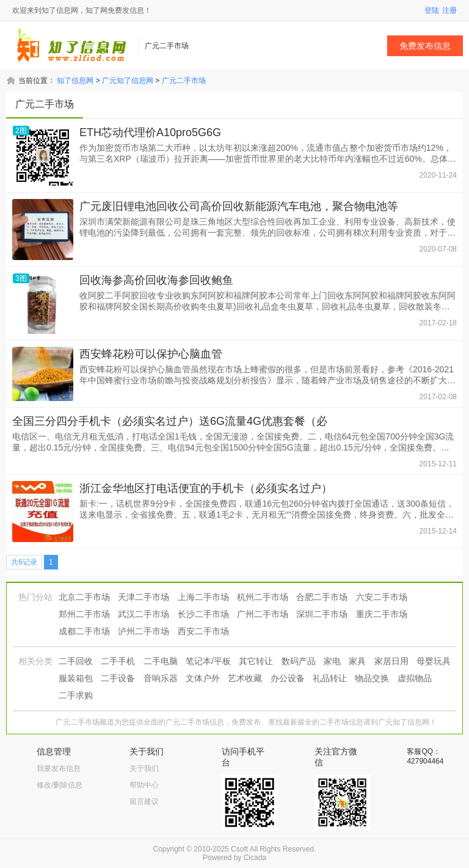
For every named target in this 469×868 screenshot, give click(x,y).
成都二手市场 (84, 631)
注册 (449, 10)
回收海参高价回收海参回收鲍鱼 (156, 280)
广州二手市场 (263, 614)
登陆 (432, 10)
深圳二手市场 (322, 614)
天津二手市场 (144, 597)
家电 (332, 661)
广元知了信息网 (128, 81)
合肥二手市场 (322, 597)
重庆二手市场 (382, 614)
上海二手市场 (203, 597)
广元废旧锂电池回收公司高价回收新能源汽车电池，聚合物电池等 (239, 206)
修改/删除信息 (60, 785)
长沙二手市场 (203, 614)
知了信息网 (75, 81)
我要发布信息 (59, 769)
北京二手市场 (84, 597)
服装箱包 (76, 678)
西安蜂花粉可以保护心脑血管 (151, 354)
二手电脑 (161, 661)
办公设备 (288, 678)
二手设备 (118, 678)
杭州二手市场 (263, 597)
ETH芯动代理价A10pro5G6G (150, 132)
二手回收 (76, 661)
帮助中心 (144, 785)
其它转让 (256, 661)
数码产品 (299, 661)
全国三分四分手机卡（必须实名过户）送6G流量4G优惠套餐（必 (170, 421)
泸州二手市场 (144, 631)
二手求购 (76, 695)
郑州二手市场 (84, 614)
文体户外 (203, 678)
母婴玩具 (434, 661)
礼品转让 (330, 678)
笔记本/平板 (208, 661)
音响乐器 (161, 678)
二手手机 (118, 661)
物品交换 (372, 678)
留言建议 (144, 801)
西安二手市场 (203, 631)
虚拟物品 (415, 678)
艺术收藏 (245, 678)
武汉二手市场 (144, 614)
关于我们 (144, 769)
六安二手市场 (382, 597)
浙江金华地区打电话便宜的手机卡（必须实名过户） (206, 488)
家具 (357, 661)
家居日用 (391, 661)
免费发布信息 (425, 46)
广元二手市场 (184, 81)
